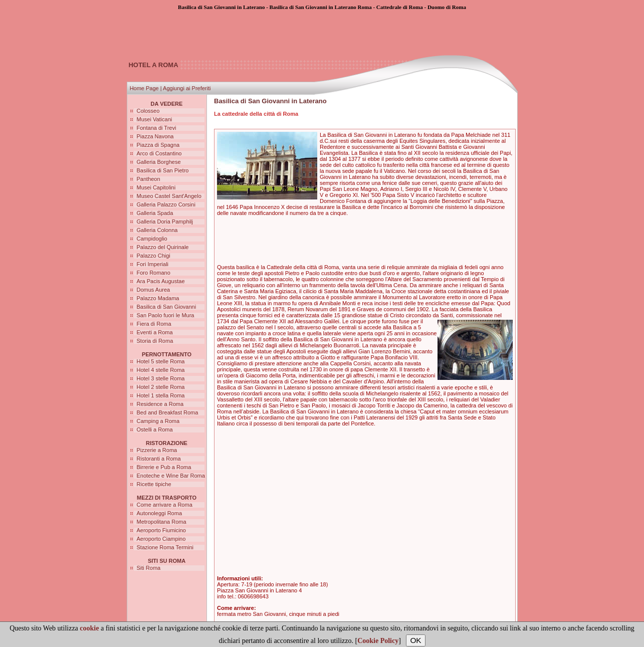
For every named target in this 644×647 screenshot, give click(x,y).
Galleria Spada (155, 213)
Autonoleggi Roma (160, 513)
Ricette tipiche (154, 484)
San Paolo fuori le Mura (166, 315)
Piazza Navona (155, 136)
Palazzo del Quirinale (163, 247)
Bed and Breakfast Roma (168, 412)
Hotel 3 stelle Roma (161, 378)
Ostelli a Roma (155, 429)
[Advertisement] (322, 33)
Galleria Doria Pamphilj (165, 222)
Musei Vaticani (155, 119)
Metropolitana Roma (162, 522)
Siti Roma (149, 568)
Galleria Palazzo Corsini (166, 204)
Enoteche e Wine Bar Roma (171, 476)
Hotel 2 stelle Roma (161, 387)
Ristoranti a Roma (159, 459)
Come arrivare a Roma (165, 505)
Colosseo (148, 111)
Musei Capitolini (156, 187)
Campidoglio (152, 239)
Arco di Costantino (159, 153)
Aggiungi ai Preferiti (187, 88)
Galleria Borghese (159, 162)
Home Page (144, 88)
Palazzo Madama (158, 298)
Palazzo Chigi (154, 256)
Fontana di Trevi (157, 128)
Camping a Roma (158, 421)
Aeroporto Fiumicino (161, 530)
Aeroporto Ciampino (161, 539)
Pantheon (149, 179)
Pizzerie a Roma (157, 450)
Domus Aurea (154, 290)
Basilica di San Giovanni (167, 307)
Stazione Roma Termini (165, 547)
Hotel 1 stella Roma (161, 395)
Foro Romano (154, 273)
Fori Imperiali (153, 264)
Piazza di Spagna (158, 145)
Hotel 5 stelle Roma (161, 361)
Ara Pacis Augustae (161, 281)
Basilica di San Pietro (163, 170)
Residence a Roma (160, 404)
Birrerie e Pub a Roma (164, 467)
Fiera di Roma (154, 324)
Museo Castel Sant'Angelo (169, 196)
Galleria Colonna (157, 230)
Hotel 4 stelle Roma (161, 370)
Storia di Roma (155, 341)
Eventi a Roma (155, 332)
